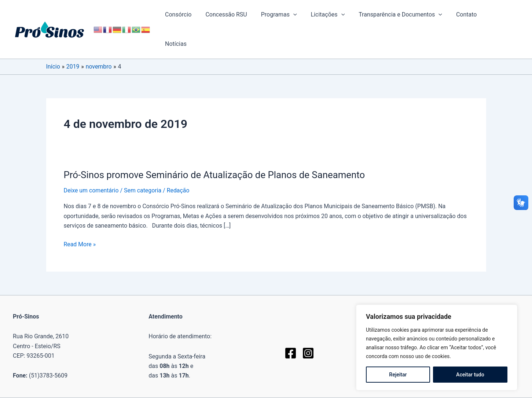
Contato (470, 14)
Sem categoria (143, 161)
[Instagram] (308, 324)
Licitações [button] (335, 15)
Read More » (80, 215)
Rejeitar (398, 375)
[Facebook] (291, 324)
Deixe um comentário (91, 161)
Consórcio (192, 14)
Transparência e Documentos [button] (406, 15)
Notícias (502, 14)
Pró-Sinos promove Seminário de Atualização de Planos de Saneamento (216, 146)
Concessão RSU (238, 14)
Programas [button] (289, 15)
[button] (303, 15)
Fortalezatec (328, 382)
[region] (437, 347)
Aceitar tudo (470, 375)
